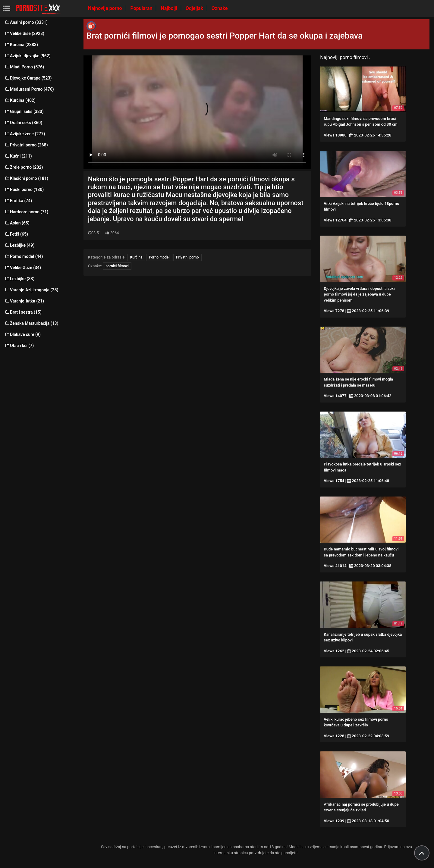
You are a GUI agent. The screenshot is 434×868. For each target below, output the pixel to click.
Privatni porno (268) (26, 145)
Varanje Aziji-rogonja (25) (31, 290)
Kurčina (136, 257)
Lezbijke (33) (19, 279)
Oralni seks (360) (23, 123)
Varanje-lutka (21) (24, 301)
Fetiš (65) (16, 234)
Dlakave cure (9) (23, 334)
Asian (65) (17, 223)
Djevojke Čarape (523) (28, 78)
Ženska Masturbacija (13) (31, 323)
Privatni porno (187, 257)
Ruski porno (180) (24, 190)
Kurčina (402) (20, 100)
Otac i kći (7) (19, 346)
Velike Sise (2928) (24, 33)
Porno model (159, 257)
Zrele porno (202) (24, 167)
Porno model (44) (24, 256)
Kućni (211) (18, 156)
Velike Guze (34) (23, 268)
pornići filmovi (117, 266)
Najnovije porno (106, 8)
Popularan (142, 8)
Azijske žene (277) (25, 134)
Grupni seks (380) (24, 111)
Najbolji (169, 8)
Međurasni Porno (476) (29, 89)
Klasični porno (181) (26, 178)
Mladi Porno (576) (24, 67)
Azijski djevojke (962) (28, 56)
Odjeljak (195, 8)
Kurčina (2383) (21, 45)
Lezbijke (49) (19, 245)
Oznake (220, 8)
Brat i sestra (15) (23, 312)
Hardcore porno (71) (26, 212)
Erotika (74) (18, 201)
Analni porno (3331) (26, 22)
